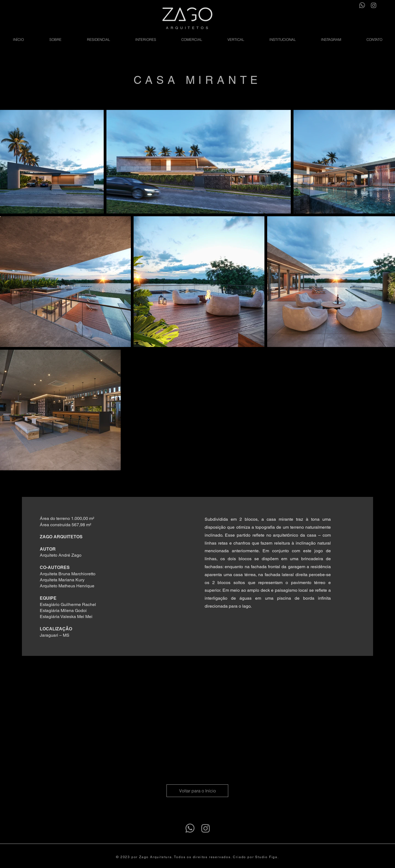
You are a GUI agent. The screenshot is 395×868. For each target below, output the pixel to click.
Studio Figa (266, 857)
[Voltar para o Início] (197, 791)
